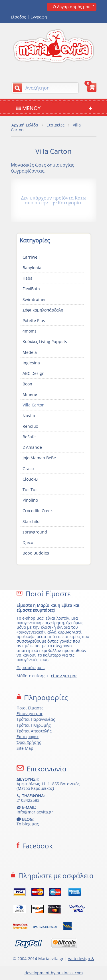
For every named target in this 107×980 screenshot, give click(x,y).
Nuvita (29, 416)
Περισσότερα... (31, 667)
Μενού (54, 108)
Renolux (30, 426)
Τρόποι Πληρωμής (34, 725)
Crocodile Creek (38, 511)
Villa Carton (34, 405)
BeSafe (29, 437)
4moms (30, 331)
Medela (30, 352)
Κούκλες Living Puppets (45, 341)
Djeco (28, 542)
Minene (30, 394)
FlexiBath (31, 289)
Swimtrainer (34, 299)
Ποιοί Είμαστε (30, 708)
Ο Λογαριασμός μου (72, 7)
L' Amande (32, 447)
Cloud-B (30, 479)
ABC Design (34, 373)
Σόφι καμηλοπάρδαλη (43, 310)
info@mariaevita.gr (35, 812)
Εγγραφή (39, 17)
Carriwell (31, 257)
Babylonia (32, 268)
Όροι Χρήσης (29, 742)
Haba (28, 278)
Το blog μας (28, 824)
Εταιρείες (55, 125)
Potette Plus (34, 320)
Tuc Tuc (30, 490)
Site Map (25, 748)
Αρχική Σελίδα (25, 125)
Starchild (31, 521)
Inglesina (31, 363)
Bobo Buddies (36, 553)
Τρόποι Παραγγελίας (36, 719)
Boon (27, 384)
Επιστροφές (28, 737)
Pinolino (30, 500)
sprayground (35, 532)
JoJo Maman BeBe (39, 458)
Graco (28, 469)
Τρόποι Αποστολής (34, 731)
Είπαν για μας (30, 714)
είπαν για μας (64, 676)
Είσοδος (18, 17)
